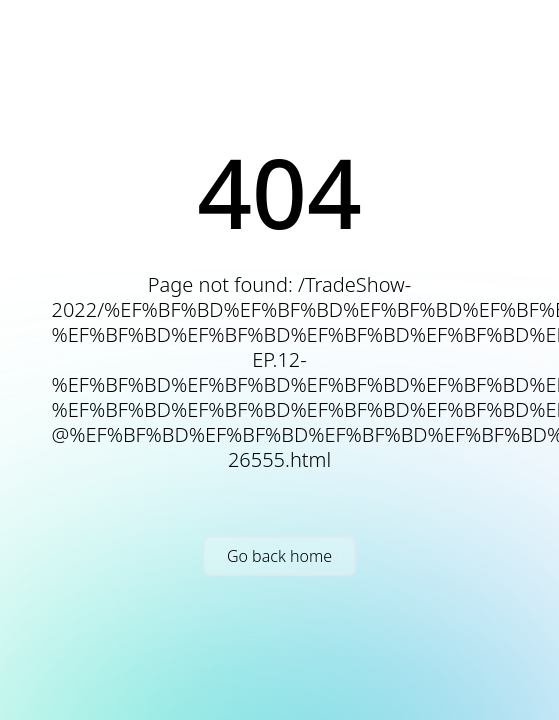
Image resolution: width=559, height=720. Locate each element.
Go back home (279, 556)
